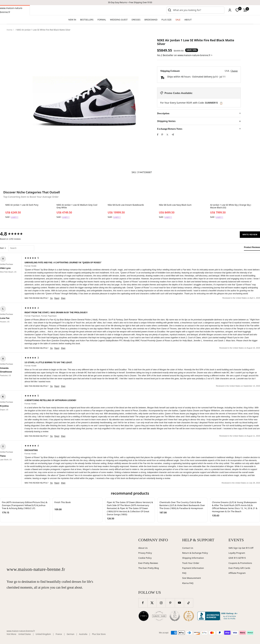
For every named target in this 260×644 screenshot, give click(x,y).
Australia (83, 634)
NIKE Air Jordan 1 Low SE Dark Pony (22, 205)
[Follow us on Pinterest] (170, 603)
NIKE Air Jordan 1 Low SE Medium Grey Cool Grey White (77, 206)
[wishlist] (237, 10)
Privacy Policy (145, 553)
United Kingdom (43, 634)
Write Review (250, 235)
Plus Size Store (99, 634)
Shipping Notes (166, 121)
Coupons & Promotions (240, 563)
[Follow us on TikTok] (188, 603)
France (59, 634)
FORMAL (102, 20)
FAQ (184, 573)
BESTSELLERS (87, 20)
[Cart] (245, 10)
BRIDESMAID (151, 20)
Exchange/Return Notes (170, 129)
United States (25, 634)
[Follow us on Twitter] (152, 603)
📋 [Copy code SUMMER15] (221, 103)
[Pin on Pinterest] (162, 135)
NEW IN (72, 20)
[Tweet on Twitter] (167, 135)
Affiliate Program (237, 573)
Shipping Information (193, 558)
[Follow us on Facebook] (143, 603)
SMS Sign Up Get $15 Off (241, 548)
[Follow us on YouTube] (179, 603)
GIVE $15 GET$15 (237, 558)
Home (9, 30)
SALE (178, 20)
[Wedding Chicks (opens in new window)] (144, 616)
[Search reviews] (21, 248)
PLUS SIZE (167, 20)
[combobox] (198, 10)
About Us (143, 548)
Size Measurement (192, 578)
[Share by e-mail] (173, 135)
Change (234, 71)
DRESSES (136, 20)
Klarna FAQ (188, 583)
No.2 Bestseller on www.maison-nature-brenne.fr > (185, 55)
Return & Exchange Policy (195, 553)
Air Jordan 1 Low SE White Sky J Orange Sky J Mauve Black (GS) (231, 206)
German (70, 634)
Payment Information (193, 568)
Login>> (15, 217)
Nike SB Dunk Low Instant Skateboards (126, 205)
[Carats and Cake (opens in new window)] (159, 616)
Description (163, 113)
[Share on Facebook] (158, 135)
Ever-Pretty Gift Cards (239, 568)
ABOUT (188, 20)
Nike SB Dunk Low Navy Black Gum (175, 205)
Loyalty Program (237, 553)
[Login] (230, 10)
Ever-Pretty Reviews (148, 563)
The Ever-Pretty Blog (149, 568)
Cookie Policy (145, 558)
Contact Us (188, 548)
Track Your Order (191, 563)
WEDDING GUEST (119, 20)
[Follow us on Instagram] (161, 603)
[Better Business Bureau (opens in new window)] (218, 616)
